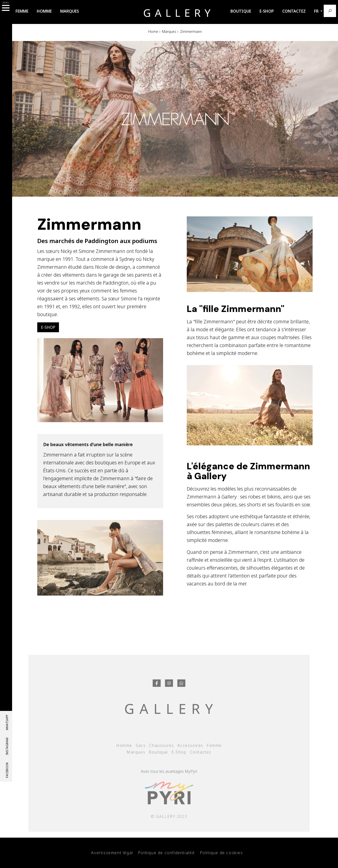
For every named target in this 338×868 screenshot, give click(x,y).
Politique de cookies (221, 853)
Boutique (241, 11)
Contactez (294, 11)
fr (317, 11)
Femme (22, 11)
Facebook (7, 770)
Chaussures (161, 756)
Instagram (7, 746)
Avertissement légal (112, 853)
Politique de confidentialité (166, 853)
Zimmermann (191, 31)
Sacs (141, 756)
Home (153, 31)
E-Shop (267, 11)
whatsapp (7, 722)
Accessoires (190, 756)
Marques (70, 11)
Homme (44, 11)
